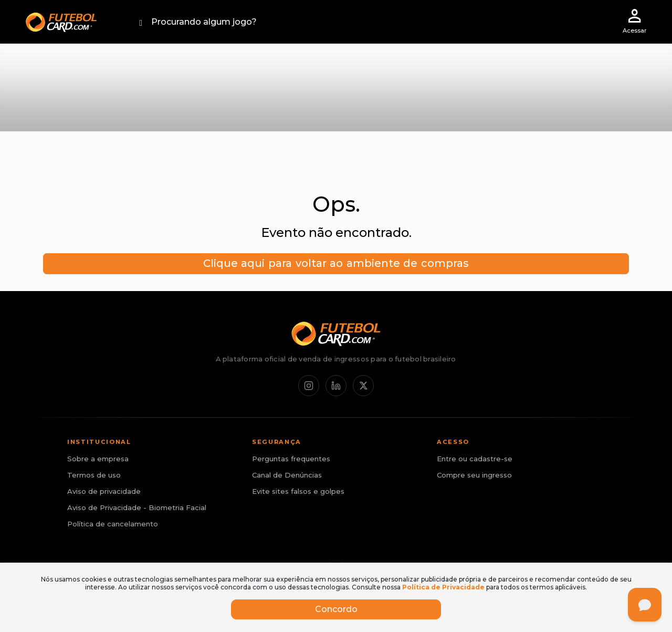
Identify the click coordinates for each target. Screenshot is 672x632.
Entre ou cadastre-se (475, 459)
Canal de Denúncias (287, 475)
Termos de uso (94, 475)
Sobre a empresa (98, 459)
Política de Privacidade (443, 587)
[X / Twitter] (363, 386)
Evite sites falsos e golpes (298, 491)
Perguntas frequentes (291, 459)
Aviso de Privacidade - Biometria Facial (137, 507)
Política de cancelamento (113, 524)
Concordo (336, 609)
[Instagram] (309, 386)
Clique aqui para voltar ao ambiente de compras (336, 263)
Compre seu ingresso (474, 475)
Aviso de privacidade (104, 491)
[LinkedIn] (336, 386)
